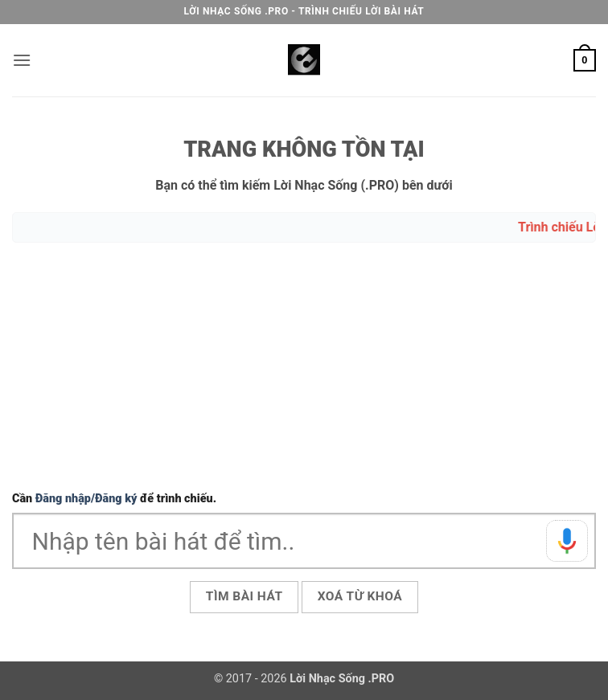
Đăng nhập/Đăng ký (86, 499)
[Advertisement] (304, 369)
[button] (22, 60)
